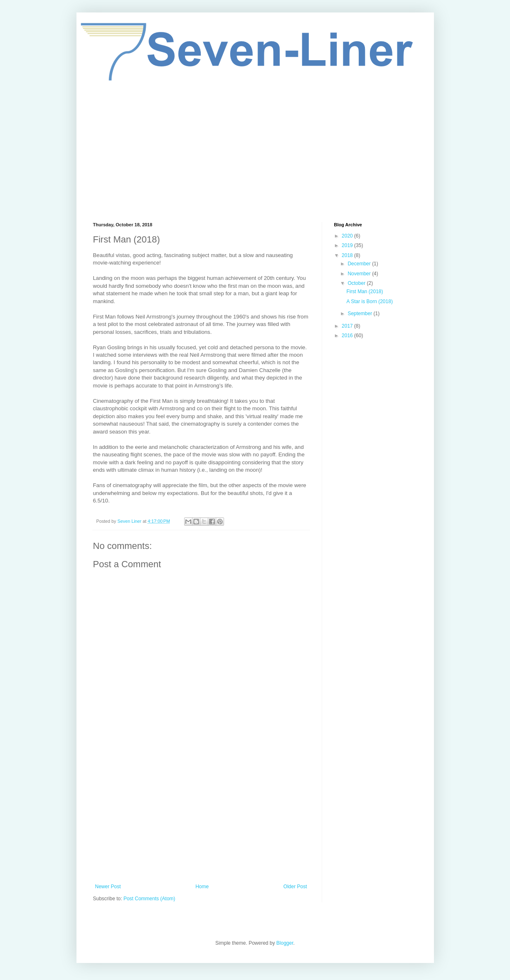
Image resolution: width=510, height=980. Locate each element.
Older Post (295, 887)
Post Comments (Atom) (149, 899)
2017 (348, 326)
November (360, 274)
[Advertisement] (255, 152)
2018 (348, 255)
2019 (348, 245)
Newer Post (108, 887)
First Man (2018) (365, 292)
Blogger (285, 943)
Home (202, 887)
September (360, 314)
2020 (348, 236)
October (357, 283)
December (360, 264)
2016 (348, 336)
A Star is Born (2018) (369, 301)
